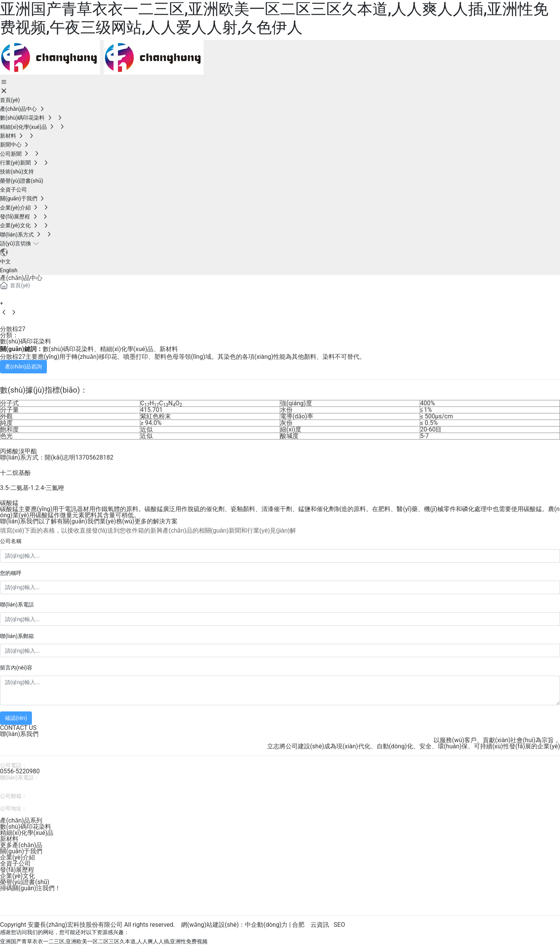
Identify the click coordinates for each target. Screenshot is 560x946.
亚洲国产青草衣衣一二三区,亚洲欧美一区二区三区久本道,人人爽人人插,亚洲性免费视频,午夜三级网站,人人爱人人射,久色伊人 (274, 18)
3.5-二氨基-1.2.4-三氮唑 (32, 488)
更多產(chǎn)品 (21, 845)
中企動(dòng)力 (266, 925)
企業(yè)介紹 (17, 857)
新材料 (9, 839)
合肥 (298, 925)
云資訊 (320, 925)
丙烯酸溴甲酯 (18, 451)
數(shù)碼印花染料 (26, 341)
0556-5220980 (20, 771)
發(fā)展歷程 (17, 870)
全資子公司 (15, 864)
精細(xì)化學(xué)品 (27, 833)
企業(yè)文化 (17, 876)
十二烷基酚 (15, 473)
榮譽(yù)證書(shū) (25, 882)
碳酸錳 (9, 503)
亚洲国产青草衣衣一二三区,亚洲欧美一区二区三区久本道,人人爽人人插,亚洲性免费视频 (104, 941)
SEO (339, 925)
